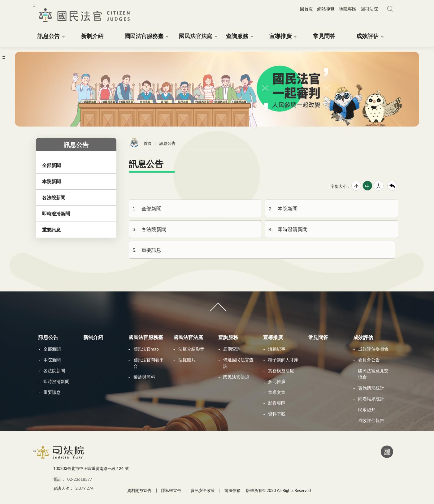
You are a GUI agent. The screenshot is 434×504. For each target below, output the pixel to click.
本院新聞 (283, 208)
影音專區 (277, 403)
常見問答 (318, 337)
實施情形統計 (371, 388)
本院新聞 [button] (51, 181)
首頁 (148, 143)
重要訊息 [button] (51, 230)
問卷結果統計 (371, 399)
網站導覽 (326, 9)
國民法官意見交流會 (373, 374)
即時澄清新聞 (288, 229)
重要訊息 (146, 250)
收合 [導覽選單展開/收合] (217, 310)
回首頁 (306, 9)
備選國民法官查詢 (238, 363)
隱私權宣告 (171, 490)
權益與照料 (144, 377)
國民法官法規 (236, 377)
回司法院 (369, 9)
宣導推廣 (273, 337)
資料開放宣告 (139, 490)
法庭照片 (187, 360)
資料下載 (277, 414)
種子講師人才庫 (283, 360)
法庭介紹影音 (191, 349)
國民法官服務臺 (146, 337)
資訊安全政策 (203, 490)
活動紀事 (277, 349)
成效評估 (363, 337)
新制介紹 (93, 337)
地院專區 (348, 9)
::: (35, 5)
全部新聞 (146, 208)
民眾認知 (367, 409)
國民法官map (146, 349)
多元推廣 (277, 381)
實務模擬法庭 (281, 370)
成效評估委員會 (373, 349)
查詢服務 (228, 337)
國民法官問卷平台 (149, 363)
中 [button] (367, 186)
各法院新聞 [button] (54, 197)
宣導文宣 (277, 392)
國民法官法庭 (188, 337)
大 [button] (378, 186)
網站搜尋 (390, 9)
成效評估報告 (371, 420)
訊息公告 (48, 337)
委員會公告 (369, 360)
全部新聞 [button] (51, 165)
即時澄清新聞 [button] (56, 213)
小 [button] (356, 186)
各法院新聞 (149, 229)
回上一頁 (392, 186)
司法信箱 (232, 490)
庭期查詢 (232, 349)
